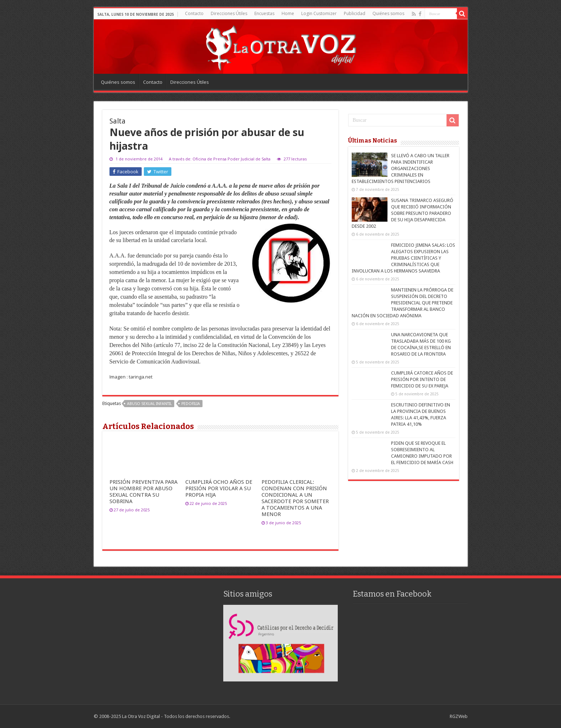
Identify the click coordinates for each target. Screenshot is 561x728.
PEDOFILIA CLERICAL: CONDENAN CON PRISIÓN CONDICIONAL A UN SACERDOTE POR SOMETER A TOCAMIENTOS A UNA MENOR (295, 498)
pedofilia (191, 404)
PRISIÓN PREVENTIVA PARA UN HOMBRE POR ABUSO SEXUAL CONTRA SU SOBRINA (143, 492)
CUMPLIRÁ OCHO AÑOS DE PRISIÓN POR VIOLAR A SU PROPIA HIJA (219, 488)
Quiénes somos (388, 13)
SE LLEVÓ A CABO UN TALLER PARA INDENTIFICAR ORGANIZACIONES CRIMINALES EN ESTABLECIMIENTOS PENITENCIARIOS (401, 168)
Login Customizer (319, 13)
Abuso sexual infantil (149, 404)
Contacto (194, 13)
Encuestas (264, 13)
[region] (280, 643)
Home (288, 13)
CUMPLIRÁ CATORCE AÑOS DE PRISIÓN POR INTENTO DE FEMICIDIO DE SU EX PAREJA (422, 379)
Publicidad (355, 13)
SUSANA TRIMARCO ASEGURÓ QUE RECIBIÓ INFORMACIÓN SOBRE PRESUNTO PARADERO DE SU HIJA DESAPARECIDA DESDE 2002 (403, 213)
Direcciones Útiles (229, 13)
